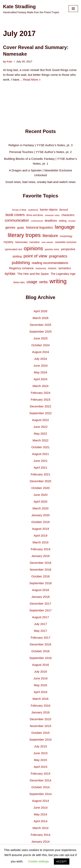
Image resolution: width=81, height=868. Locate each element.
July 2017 (40, 624)
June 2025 (40, 338)
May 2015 (41, 760)
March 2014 (40, 828)
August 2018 (40, 590)
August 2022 (40, 420)
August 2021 (40, 454)
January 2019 (40, 556)
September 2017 (40, 610)
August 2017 (40, 617)
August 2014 (40, 801)
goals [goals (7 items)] (21, 228)
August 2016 (40, 665)
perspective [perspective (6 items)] (68, 249)
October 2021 (40, 447)
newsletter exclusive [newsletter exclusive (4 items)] (66, 242)
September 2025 (40, 331)
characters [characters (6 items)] (68, 215)
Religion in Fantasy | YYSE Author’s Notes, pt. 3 (40, 145)
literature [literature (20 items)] (50, 236)
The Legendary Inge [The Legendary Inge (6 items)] (63, 274)
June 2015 (40, 753)
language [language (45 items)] (65, 227)
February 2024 (41, 393)
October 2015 (40, 733)
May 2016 (41, 685)
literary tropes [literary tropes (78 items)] (24, 235)
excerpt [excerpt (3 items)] (72, 221)
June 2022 (40, 427)
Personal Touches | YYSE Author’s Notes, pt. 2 (40, 152)
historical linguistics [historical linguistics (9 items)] (39, 227)
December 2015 (40, 719)
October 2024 (40, 345)
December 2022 (40, 406)
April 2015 (41, 767)
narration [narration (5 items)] (35, 242)
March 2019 (40, 542)
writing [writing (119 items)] (58, 281)
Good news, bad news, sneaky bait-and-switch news (40, 182)
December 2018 (40, 563)
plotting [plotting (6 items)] (17, 256)
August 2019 (40, 529)
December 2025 (40, 325)
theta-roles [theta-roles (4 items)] (19, 282)
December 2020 (40, 481)
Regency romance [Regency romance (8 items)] (21, 268)
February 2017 (41, 637)
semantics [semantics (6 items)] (65, 268)
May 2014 (41, 814)
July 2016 (40, 671)
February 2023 (41, 399)
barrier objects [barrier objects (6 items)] (49, 210)
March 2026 (40, 318)
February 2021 (41, 474)
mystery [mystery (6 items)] (8, 242)
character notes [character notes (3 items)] (52, 215)
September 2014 (40, 794)
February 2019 (41, 549)
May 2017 (41, 631)
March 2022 (40, 440)
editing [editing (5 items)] (63, 221)
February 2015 (41, 773)
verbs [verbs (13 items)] (43, 282)
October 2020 (40, 488)
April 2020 (41, 501)
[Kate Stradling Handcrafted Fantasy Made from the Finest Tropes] (31, 9)
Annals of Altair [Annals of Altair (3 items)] (19, 210)
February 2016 (41, 705)
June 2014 (40, 807)
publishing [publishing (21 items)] (21, 263)
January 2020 (40, 515)
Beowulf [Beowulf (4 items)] (64, 210)
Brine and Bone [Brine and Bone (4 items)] (35, 215)
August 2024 (40, 352)
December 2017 (40, 603)
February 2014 (41, 835)
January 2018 (40, 597)
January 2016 (40, 712)
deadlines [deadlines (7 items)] (51, 221)
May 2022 (41, 433)
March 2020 (40, 508)
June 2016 (40, 678)
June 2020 (40, 495)
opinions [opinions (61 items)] (33, 248)
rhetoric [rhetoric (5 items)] (52, 268)
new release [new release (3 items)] (47, 242)
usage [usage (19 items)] (32, 282)
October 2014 (40, 787)
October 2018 (40, 576)
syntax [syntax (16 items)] (10, 273)
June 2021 (40, 461)
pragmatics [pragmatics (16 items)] (58, 256)
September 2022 (40, 413)
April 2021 (41, 467)
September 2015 (40, 739)
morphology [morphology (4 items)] (66, 236)
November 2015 (40, 726)
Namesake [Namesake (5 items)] (22, 242)
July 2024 (40, 359)
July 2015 (40, 746)
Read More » (32, 79)
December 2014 (40, 780)
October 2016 (40, 651)
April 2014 (41, 821)
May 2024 (41, 372)
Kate (9, 61)
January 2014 (40, 841)
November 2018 (40, 569)
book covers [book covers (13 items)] (15, 215)
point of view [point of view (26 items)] (35, 256)
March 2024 (40, 386)
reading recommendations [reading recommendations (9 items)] (50, 263)
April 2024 (41, 379)
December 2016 (40, 644)
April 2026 (41, 311)
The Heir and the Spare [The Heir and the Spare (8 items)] (33, 274)
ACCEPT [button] (62, 861)
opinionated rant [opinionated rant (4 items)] (13, 249)
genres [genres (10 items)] (10, 227)
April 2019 (41, 535)
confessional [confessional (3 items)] (37, 221)
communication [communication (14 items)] (17, 220)
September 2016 (40, 658)
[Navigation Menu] (73, 9)
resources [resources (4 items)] (41, 268)
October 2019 (40, 522)
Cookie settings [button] (38, 861)
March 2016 (40, 699)
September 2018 (40, 583)
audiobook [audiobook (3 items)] (33, 210)
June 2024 (40, 365)
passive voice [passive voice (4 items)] (52, 249)
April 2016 (41, 692)
